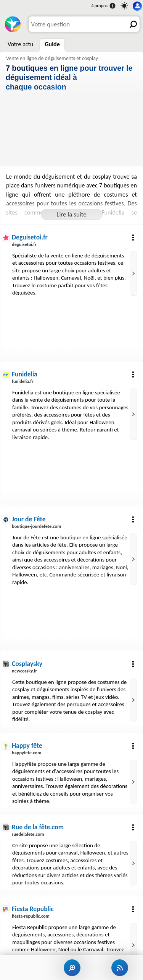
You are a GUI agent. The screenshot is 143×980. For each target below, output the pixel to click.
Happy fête (27, 746)
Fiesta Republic (33, 909)
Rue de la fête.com (38, 827)
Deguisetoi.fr (30, 237)
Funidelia (25, 374)
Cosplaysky (27, 664)
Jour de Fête (29, 519)
